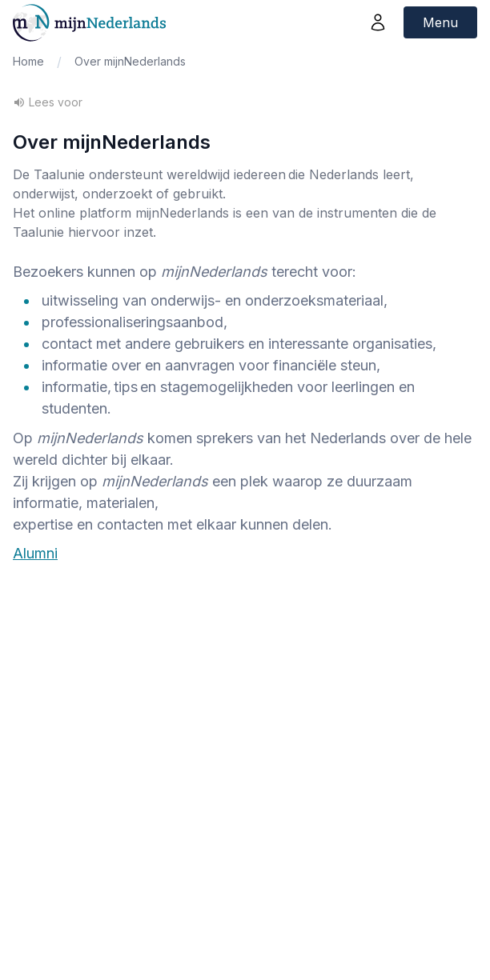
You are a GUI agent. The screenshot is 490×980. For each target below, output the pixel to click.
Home (28, 61)
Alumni (35, 553)
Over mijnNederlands (130, 61)
